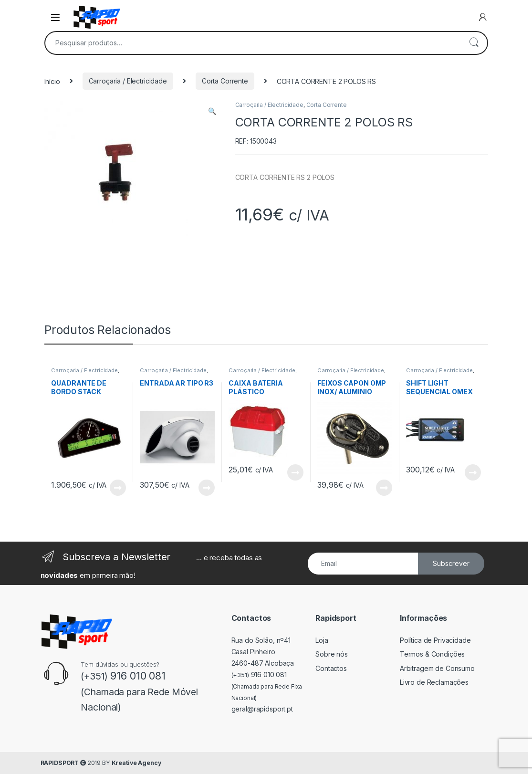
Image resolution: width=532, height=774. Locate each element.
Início (52, 81)
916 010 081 (259, 675)
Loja (322, 640)
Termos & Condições (432, 654)
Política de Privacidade (435, 640)
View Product (118, 488)
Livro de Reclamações (434, 682)
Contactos (331, 668)
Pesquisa (474, 43)
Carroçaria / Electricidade (128, 81)
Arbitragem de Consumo (437, 668)
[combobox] (253, 43)
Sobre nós (332, 654)
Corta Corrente (225, 81)
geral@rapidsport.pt (262, 709)
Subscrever (451, 563)
